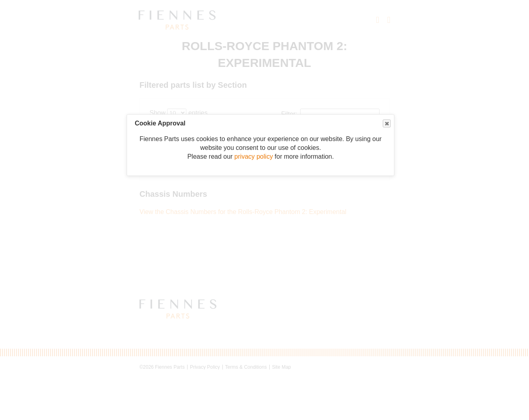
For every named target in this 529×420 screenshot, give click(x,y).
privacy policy (254, 156)
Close (386, 124)
